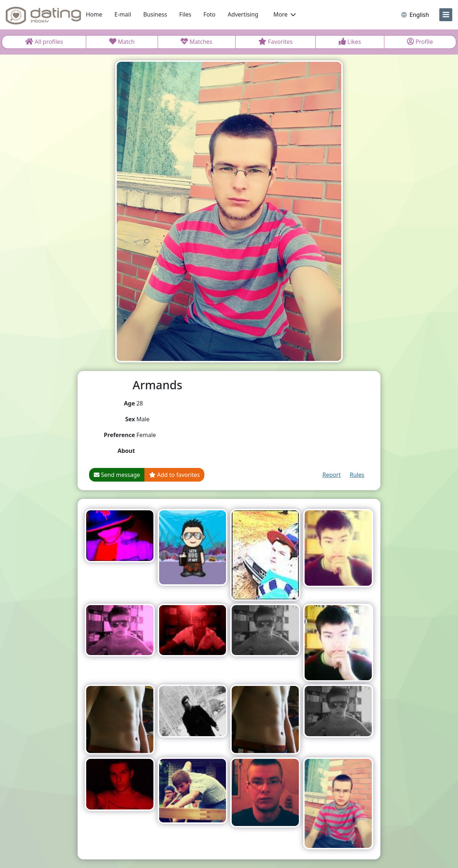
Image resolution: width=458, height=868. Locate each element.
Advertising (243, 14)
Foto (209, 14)
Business (155, 14)
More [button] (284, 14)
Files (185, 14)
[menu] (446, 15)
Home (94, 14)
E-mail (123, 14)
